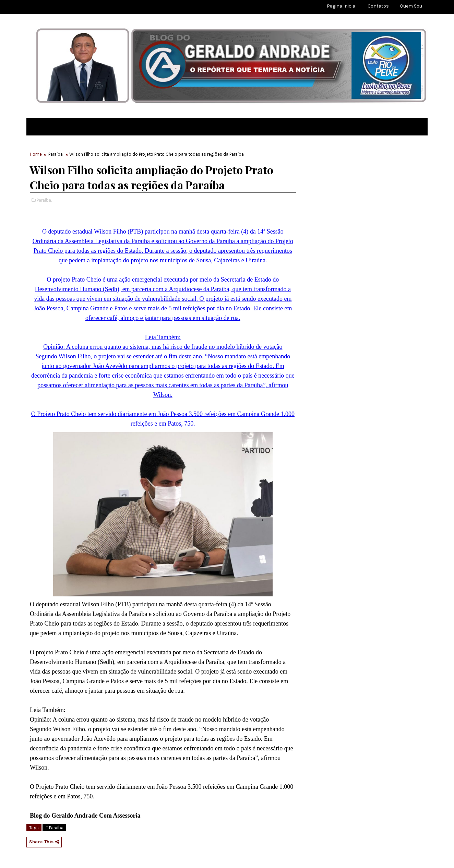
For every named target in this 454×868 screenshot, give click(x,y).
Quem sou (411, 6)
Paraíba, (44, 200)
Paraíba (56, 154)
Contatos (378, 6)
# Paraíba (54, 828)
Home (36, 154)
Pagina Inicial (342, 6)
